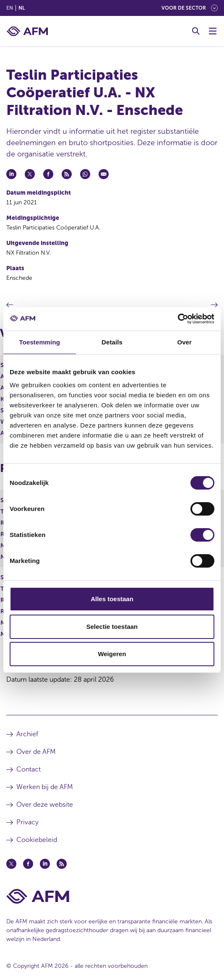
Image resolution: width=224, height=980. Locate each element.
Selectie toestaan (112, 627)
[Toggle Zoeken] (196, 31)
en (10, 8)
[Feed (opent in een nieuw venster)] (62, 864)
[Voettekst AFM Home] (112, 896)
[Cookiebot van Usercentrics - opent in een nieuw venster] (178, 319)
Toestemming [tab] (40, 342)
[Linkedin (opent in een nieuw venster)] (45, 864)
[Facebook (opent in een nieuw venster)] (28, 864)
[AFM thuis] (27, 31)
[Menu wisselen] (213, 31)
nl (22, 8)
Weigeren (112, 654)
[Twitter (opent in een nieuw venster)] (11, 864)
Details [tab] (112, 342)
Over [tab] (184, 342)
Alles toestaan (112, 599)
